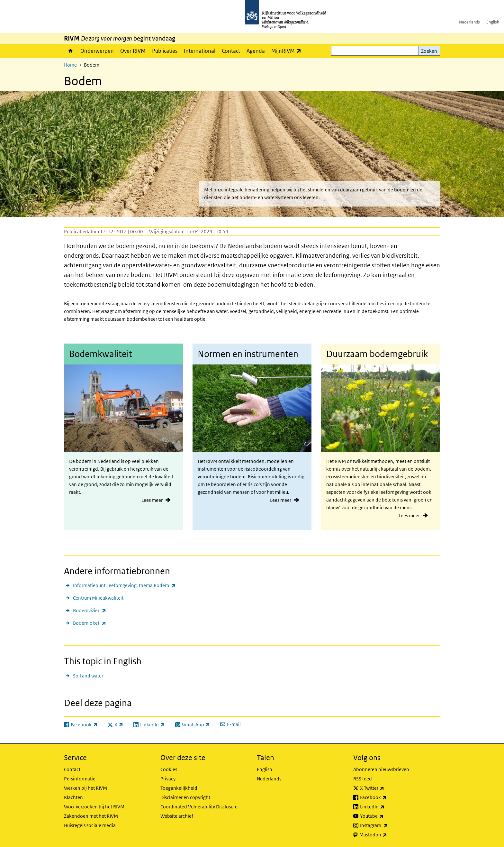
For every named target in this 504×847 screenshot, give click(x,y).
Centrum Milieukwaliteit (98, 598)
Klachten (73, 797)
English (493, 22)
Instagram (388, 825)
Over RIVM (133, 51)
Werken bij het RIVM (85, 788)
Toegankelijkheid (179, 788)
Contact (231, 51)
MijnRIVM (288, 51)
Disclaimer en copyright (185, 797)
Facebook (387, 797)
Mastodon (387, 835)
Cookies (169, 769)
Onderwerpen (97, 51)
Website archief (177, 816)
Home (71, 51)
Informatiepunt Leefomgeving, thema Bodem (124, 585)
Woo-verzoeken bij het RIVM (94, 807)
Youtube (386, 816)
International (200, 51)
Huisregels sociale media (90, 825)
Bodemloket (90, 623)
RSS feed (363, 779)
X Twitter (386, 788)
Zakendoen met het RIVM (91, 816)
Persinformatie (80, 779)
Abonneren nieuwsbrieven (381, 769)
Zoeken (429, 51)
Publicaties (165, 51)
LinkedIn (386, 807)
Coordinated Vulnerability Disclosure (199, 807)
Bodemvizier (90, 610)
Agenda (256, 51)
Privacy (168, 779)
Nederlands (469, 22)
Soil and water (88, 676)
